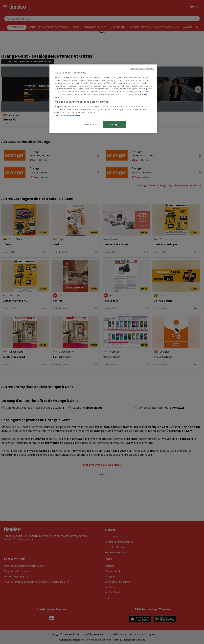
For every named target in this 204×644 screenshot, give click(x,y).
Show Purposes (90, 124)
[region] (103, 99)
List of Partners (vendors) (67, 116)
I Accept (114, 124)
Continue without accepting (142, 69)
